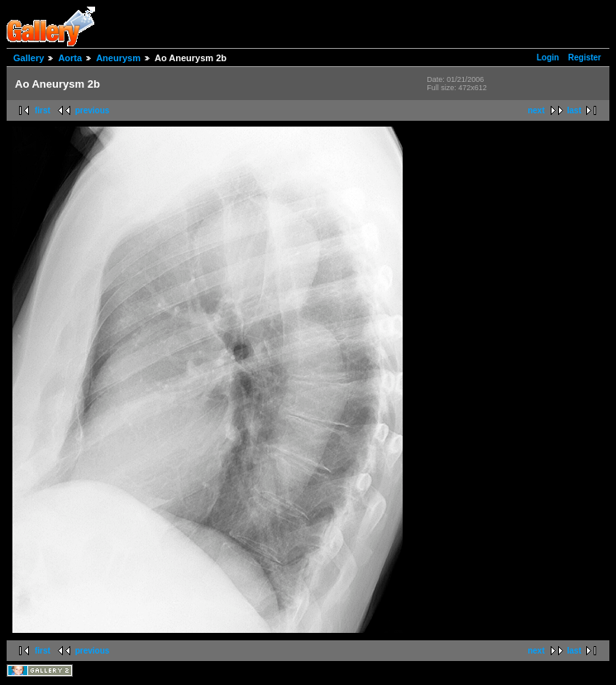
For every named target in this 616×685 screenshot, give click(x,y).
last (574, 110)
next (536, 110)
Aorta (70, 58)
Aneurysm (118, 58)
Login (548, 57)
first (43, 110)
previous (93, 110)
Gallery (29, 58)
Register (585, 57)
